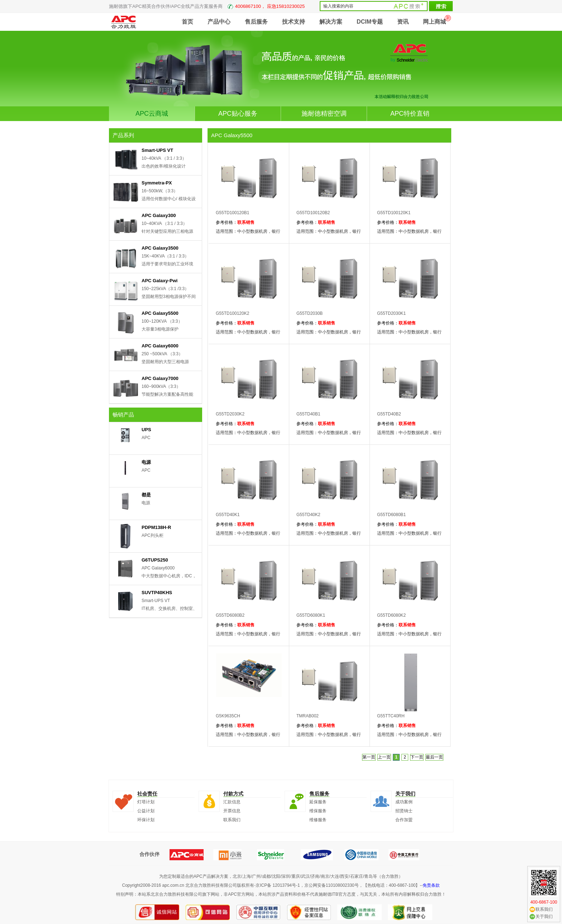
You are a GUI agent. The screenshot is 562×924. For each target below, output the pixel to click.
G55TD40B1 (308, 414)
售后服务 (256, 22)
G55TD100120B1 (232, 213)
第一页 (369, 757)
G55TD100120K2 (232, 313)
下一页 (417, 757)
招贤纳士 (404, 811)
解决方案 (331, 22)
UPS (146, 430)
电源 (146, 462)
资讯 (403, 22)
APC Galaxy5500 (160, 313)
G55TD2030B (309, 313)
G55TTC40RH (391, 716)
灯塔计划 (146, 802)
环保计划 (146, 820)
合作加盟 (404, 820)
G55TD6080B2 (230, 615)
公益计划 (146, 811)
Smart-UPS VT (157, 150)
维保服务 (318, 811)
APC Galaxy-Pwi (159, 281)
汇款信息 (232, 802)
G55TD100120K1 (394, 213)
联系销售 (246, 222)
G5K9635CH (228, 716)
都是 (146, 495)
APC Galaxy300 (159, 215)
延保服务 (318, 802)
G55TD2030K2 (230, 414)
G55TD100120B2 (313, 213)
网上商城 (434, 22)
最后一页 (434, 757)
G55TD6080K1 (311, 615)
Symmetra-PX (157, 183)
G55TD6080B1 (391, 515)
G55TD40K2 (308, 515)
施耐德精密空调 (324, 114)
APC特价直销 (410, 114)
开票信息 (232, 811)
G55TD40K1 (228, 515)
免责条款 (431, 885)
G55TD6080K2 (391, 615)
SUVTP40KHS (157, 593)
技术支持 (294, 22)
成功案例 (404, 802)
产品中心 (219, 22)
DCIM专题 (370, 22)
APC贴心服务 (238, 114)
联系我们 (232, 820)
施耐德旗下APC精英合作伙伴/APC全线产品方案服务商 (207, 6)
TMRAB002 (308, 716)
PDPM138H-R (156, 527)
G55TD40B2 (389, 414)
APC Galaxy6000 (160, 346)
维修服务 (318, 820)
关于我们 (544, 916)
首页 (187, 22)
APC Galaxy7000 (160, 378)
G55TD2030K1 (391, 313)
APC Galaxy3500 (160, 248)
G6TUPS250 (155, 560)
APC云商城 (152, 114)
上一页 (384, 757)
